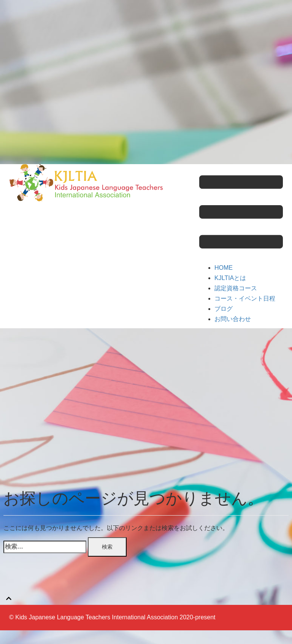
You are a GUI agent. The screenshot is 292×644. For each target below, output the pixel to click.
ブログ (224, 309)
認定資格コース (236, 288)
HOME (224, 268)
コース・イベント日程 (245, 298)
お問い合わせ (233, 319)
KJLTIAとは (230, 278)
